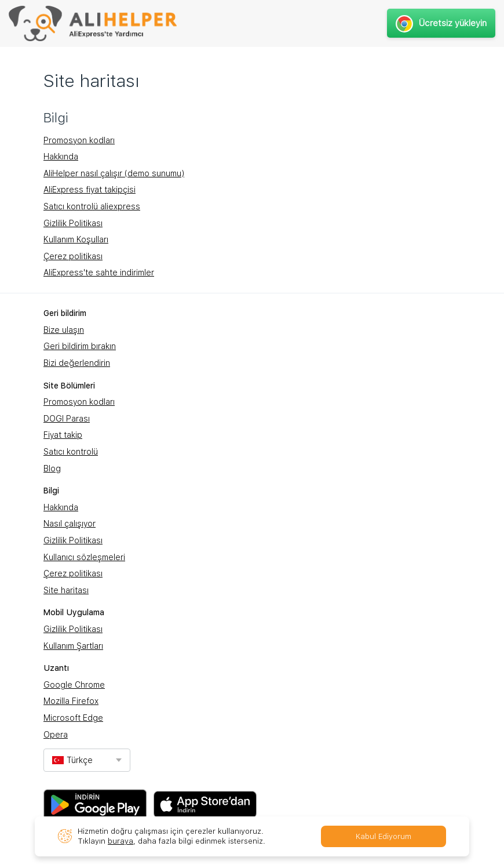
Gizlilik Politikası (73, 223)
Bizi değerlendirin (77, 363)
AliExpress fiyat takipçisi (90, 190)
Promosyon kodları (79, 140)
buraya (120, 841)
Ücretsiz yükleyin (441, 23)
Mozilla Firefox (71, 701)
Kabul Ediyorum (384, 836)
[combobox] (87, 760)
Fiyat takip (63, 435)
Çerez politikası (73, 256)
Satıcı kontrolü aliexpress (92, 206)
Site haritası (66, 590)
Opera (56, 735)
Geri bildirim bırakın (80, 346)
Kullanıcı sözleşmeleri (84, 557)
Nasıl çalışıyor (70, 524)
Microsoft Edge (73, 718)
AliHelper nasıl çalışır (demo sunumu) (114, 173)
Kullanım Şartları (73, 646)
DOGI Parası (67, 419)
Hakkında (61, 157)
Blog (52, 468)
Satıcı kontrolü (71, 452)
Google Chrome (74, 685)
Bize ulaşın (64, 330)
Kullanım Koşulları (76, 239)
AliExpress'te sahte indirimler (99, 273)
